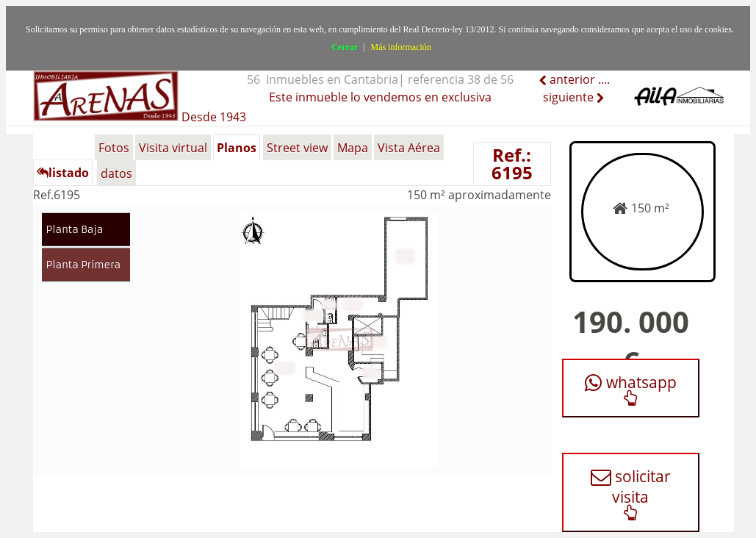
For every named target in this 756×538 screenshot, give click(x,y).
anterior (571, 79)
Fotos (114, 148)
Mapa (353, 148)
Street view (297, 148)
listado (63, 173)
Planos (237, 148)
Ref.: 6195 (512, 164)
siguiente (570, 97)
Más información (401, 47)
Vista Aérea (409, 148)
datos (116, 173)
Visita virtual (173, 148)
